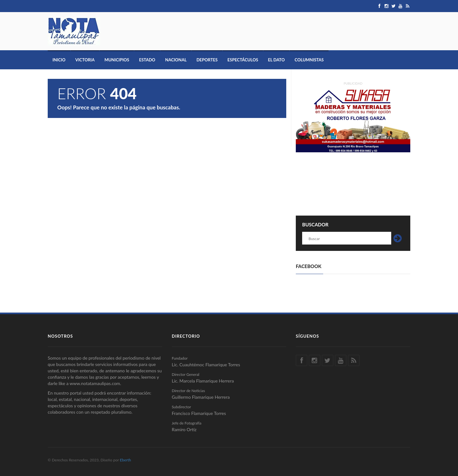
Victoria (85, 60)
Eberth (125, 460)
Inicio (59, 60)
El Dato (277, 60)
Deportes (207, 60)
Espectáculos (243, 60)
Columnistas (309, 60)
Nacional (176, 60)
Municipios (117, 60)
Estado (147, 60)
